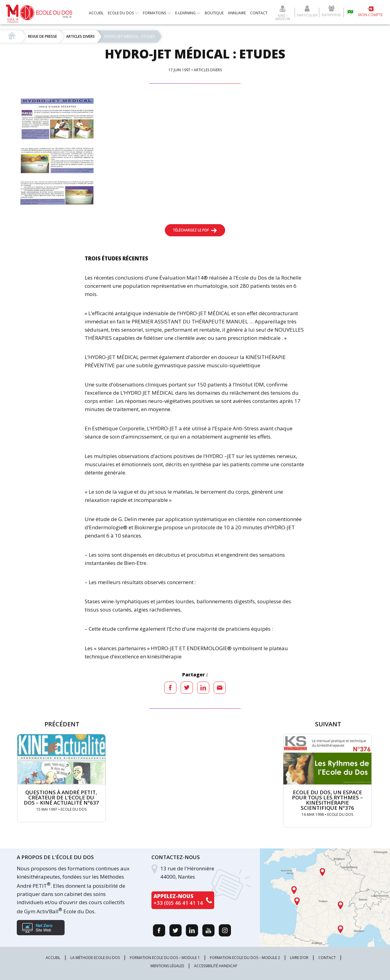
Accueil (96, 13)
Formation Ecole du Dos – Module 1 (165, 958)
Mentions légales (167, 966)
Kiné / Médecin (283, 17)
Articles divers (208, 70)
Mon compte (370, 15)
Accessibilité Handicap (216, 966)
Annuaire (237, 13)
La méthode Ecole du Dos (95, 958)
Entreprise (331, 14)
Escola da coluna (350, 12)
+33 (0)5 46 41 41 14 (178, 903)
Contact (259, 13)
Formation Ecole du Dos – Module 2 (245, 958)
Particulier (307, 15)
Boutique (214, 13)
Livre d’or (299, 958)
